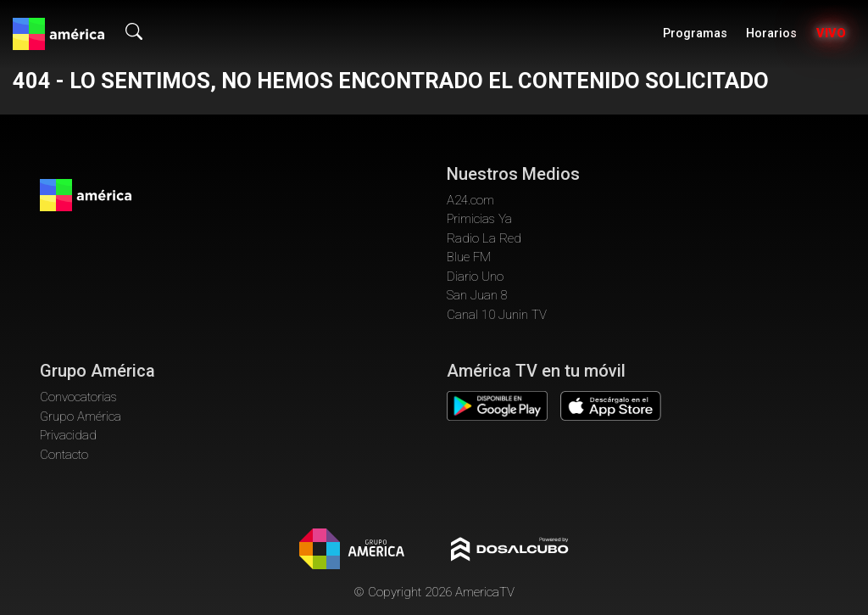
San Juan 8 (477, 295)
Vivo (831, 34)
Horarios (771, 34)
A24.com (470, 200)
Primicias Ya (479, 219)
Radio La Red (484, 238)
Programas (695, 34)
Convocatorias (78, 397)
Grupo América (81, 417)
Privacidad (68, 435)
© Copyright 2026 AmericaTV (434, 592)
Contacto (64, 455)
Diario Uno (475, 277)
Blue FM (469, 257)
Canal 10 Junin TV (497, 315)
